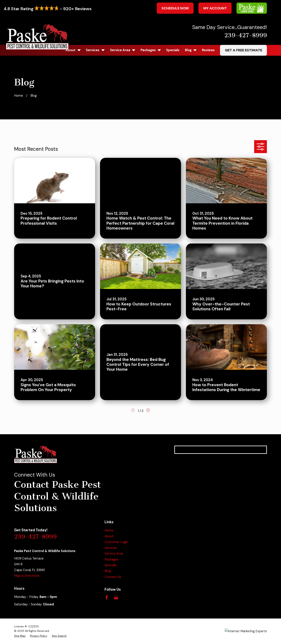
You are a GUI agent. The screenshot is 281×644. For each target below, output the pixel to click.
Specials (110, 565)
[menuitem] (20, 636)
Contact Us (113, 577)
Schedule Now (175, 8)
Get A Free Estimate (244, 50)
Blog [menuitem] (191, 50)
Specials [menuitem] (173, 50)
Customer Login (116, 542)
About (109, 536)
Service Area (114, 554)
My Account (215, 8)
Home (109, 530)
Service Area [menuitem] (123, 50)
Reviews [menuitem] (208, 50)
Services (111, 548)
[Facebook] (107, 597)
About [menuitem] (73, 50)
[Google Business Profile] (116, 597)
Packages (111, 559)
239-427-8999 (246, 35)
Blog (108, 571)
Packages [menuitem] (151, 50)
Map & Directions (27, 576)
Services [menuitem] (95, 50)
